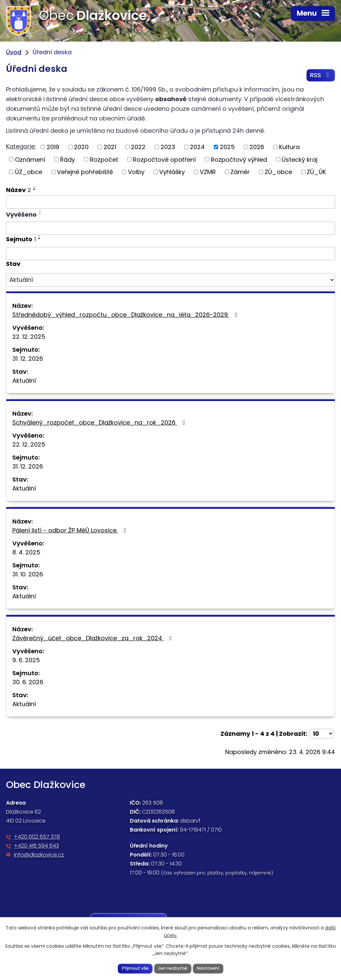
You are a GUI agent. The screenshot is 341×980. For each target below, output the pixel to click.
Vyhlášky (172, 172)
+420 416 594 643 (36, 846)
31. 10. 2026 (28, 574)
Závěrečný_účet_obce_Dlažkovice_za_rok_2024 (93, 638)
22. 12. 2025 (29, 337)
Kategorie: (21, 146)
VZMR (208, 172)
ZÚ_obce (278, 172)
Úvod (14, 52)
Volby (136, 172)
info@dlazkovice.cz (39, 855)
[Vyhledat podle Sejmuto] (170, 254)
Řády (67, 160)
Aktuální (24, 381)
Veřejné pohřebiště (85, 172)
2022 (138, 147)
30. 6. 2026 (28, 682)
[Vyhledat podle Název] (170, 202)
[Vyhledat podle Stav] (170, 280)
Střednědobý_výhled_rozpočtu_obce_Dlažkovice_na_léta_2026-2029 (126, 315)
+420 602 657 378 (37, 837)
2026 (257, 147)
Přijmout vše (135, 968)
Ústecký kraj (300, 160)
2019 (53, 147)
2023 (168, 147)
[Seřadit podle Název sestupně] (35, 189)
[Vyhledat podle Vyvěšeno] (170, 229)
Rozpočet (104, 160)
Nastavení (208, 968)
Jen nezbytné (173, 968)
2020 (81, 147)
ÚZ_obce (29, 172)
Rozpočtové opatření (164, 160)
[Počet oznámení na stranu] (322, 734)
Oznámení (30, 160)
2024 (197, 147)
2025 (227, 147)
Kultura (289, 147)
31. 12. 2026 (28, 359)
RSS (321, 75)
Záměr (240, 172)
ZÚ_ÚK (316, 172)
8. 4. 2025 (26, 552)
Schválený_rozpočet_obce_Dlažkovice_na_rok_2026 (100, 422)
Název (18, 190)
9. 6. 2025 (26, 660)
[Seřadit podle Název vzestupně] (35, 187)
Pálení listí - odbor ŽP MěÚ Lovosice (71, 530)
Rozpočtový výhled (239, 160)
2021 (110, 147)
